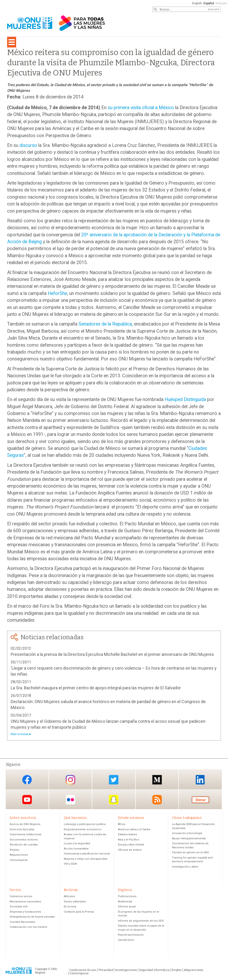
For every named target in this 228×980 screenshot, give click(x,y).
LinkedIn (200, 780)
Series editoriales (75, 902)
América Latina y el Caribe (134, 829)
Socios (15, 890)
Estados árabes (127, 834)
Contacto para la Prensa (79, 912)
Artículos (69, 896)
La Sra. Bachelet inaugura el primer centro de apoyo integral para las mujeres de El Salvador (96, 688)
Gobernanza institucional (26, 834)
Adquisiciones (19, 855)
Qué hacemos (75, 818)
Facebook (27, 780)
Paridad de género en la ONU (191, 852)
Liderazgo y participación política (85, 824)
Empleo (15, 850)
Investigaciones (126, 970)
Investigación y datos (185, 867)
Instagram (70, 780)
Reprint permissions (131, 935)
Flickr (70, 800)
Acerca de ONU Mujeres (25, 824)
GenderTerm (126, 940)
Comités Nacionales (22, 922)
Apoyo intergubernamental (189, 838)
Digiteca (125, 890)
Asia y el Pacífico (129, 840)
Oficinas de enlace (130, 850)
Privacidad (106, 970)
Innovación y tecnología (187, 833)
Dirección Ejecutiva (22, 829)
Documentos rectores (24, 840)
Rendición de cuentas (24, 845)
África (122, 824)
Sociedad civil (19, 907)
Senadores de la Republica (105, 324)
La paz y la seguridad (77, 843)
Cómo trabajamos (187, 818)
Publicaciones (127, 896)
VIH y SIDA (70, 864)
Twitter (114, 780)
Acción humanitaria (76, 849)
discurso (28, 145)
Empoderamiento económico (83, 829)
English (197, 3)
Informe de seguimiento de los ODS (141, 921)
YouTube (27, 800)
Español (209, 3)
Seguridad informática (154, 970)
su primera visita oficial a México (141, 108)
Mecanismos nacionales (25, 902)
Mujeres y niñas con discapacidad (86, 859)
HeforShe (57, 293)
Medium (157, 780)
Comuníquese (19, 860)
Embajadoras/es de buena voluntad (32, 917)
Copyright (41, 969)
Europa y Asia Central (131, 845)
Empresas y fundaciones (25, 912)
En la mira (70, 907)
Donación (200, 800)
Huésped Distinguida (185, 399)
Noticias (71, 890)
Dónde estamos (131, 818)
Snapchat (114, 800)
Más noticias (20, 734)
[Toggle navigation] (12, 42)
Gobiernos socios (21, 896)
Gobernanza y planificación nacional (87, 854)
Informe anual (127, 907)
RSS (157, 800)
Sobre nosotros (23, 818)
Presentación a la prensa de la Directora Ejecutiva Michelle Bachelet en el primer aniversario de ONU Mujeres (112, 654)
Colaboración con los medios (28, 927)
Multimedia (125, 902)
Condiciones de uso (83, 970)
